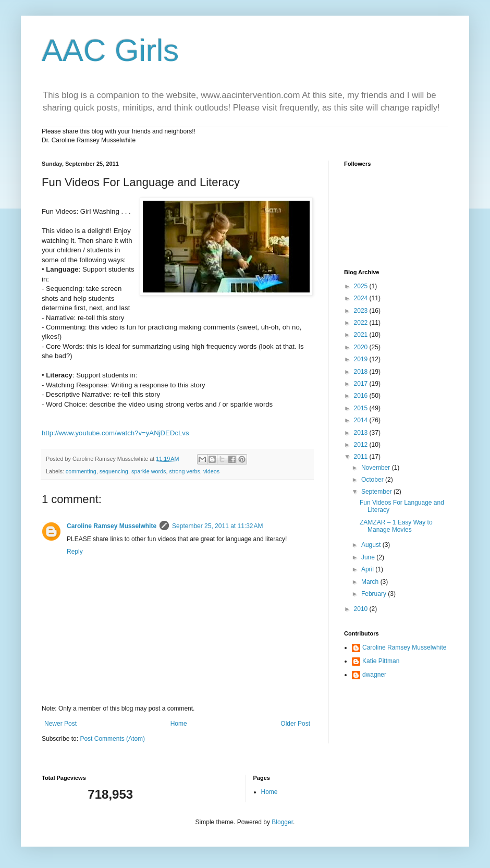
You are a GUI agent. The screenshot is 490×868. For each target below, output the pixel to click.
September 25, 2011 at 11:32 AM (217, 526)
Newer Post (60, 724)
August (372, 545)
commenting (81, 471)
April (368, 569)
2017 (362, 384)
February (375, 594)
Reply (75, 552)
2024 (362, 298)
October (373, 480)
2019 (362, 359)
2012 (362, 445)
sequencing (114, 471)
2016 (362, 396)
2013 (362, 433)
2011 (362, 457)
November (377, 468)
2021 (362, 335)
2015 (362, 408)
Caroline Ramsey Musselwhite (112, 526)
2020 (362, 347)
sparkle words (149, 471)
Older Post (295, 724)
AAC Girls (110, 50)
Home (179, 724)
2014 (362, 420)
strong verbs (184, 471)
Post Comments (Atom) (112, 739)
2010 (362, 609)
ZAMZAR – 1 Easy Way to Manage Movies (396, 526)
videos (211, 471)
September (377, 492)
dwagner (374, 675)
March (371, 582)
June (369, 557)
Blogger (282, 822)
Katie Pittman (381, 661)
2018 (362, 372)
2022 (362, 323)
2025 (362, 286)
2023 (362, 311)
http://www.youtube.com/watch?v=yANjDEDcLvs (115, 433)
